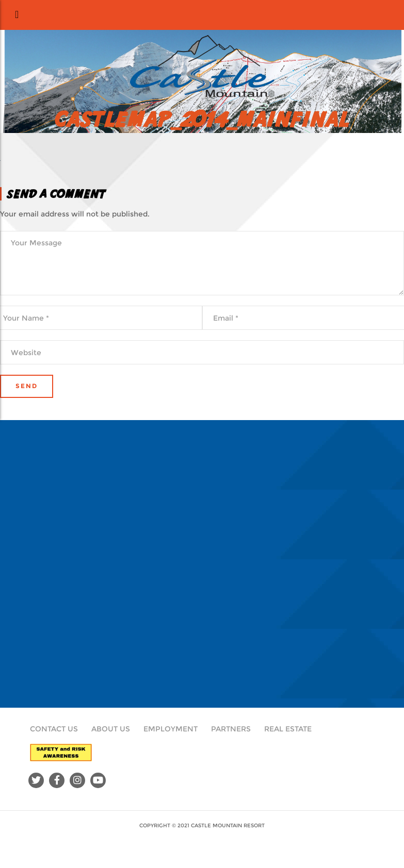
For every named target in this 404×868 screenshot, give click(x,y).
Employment (171, 729)
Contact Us (54, 729)
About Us (111, 729)
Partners (231, 729)
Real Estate (288, 729)
